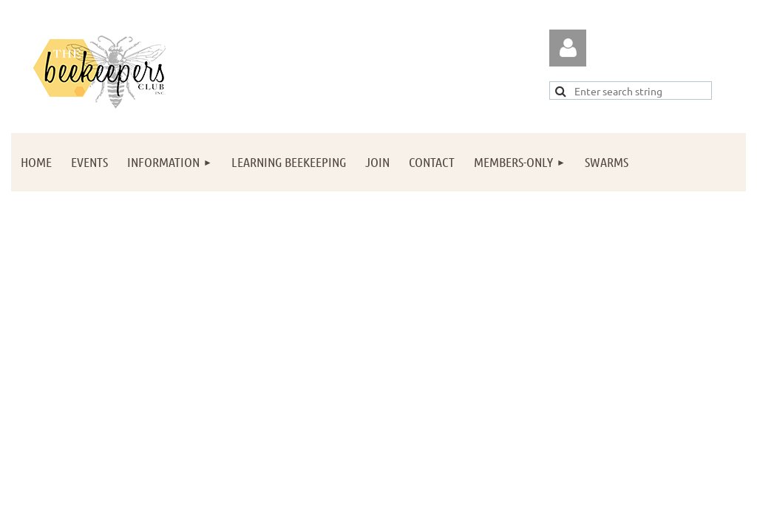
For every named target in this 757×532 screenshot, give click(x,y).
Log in (568, 48)
